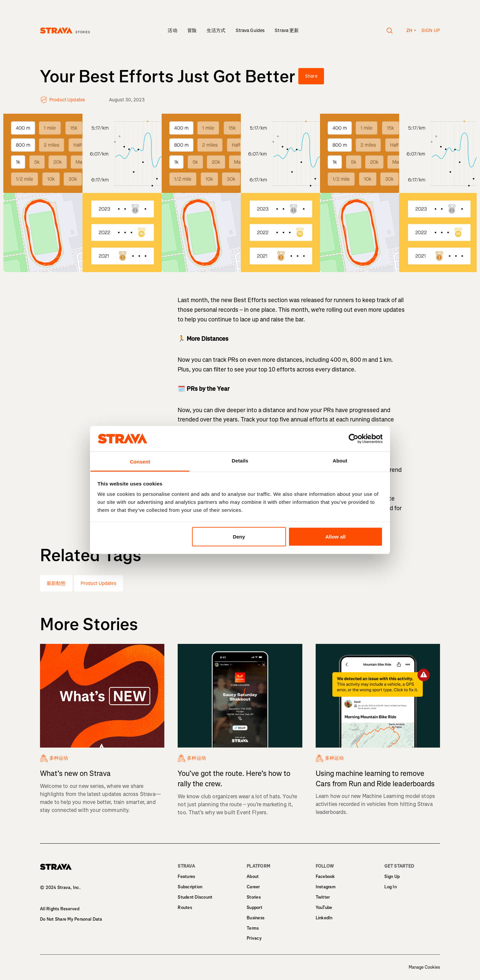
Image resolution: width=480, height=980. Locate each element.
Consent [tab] (140, 462)
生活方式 (216, 31)
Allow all (335, 536)
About (253, 876)
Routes (185, 907)
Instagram (326, 887)
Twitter (323, 897)
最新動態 (56, 583)
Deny (239, 536)
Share (311, 76)
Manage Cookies (424, 967)
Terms (253, 928)
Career (253, 887)
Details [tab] (240, 461)
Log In (390, 887)
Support (254, 907)
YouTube (324, 907)
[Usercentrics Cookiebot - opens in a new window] (353, 438)
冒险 (192, 31)
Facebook (325, 876)
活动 (172, 31)
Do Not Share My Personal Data (71, 919)
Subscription (190, 887)
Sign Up (392, 876)
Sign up (431, 31)
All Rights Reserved (60, 909)
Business (255, 918)
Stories (254, 897)
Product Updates (98, 583)
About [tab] (340, 461)
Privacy (254, 938)
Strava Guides (250, 31)
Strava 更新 (287, 31)
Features (186, 876)
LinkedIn (324, 918)
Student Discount (195, 897)
